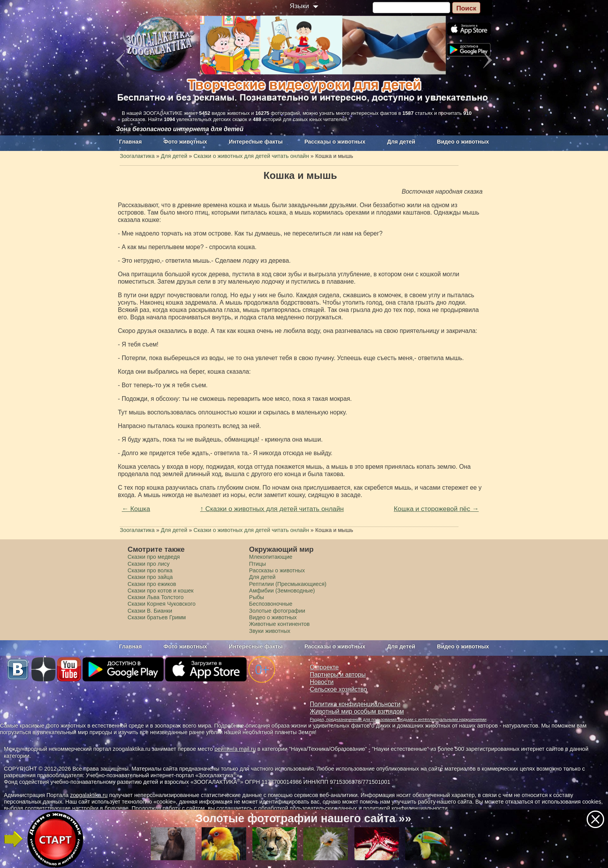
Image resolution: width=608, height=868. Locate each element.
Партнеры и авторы (338, 675)
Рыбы (256, 597)
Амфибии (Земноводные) (282, 591)
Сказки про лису (149, 564)
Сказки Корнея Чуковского (161, 604)
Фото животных (186, 142)
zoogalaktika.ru (89, 795)
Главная (130, 142)
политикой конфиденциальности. (406, 808)
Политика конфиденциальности (355, 704)
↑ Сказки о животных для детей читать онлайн (272, 509)
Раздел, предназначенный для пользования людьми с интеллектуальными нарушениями (398, 719)
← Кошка (136, 509)
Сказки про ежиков (152, 584)
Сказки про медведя (154, 557)
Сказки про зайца (150, 577)
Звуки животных (269, 631)
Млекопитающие (271, 557)
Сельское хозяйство (338, 689)
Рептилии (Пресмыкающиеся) (288, 584)
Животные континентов (279, 624)
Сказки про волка (150, 570)
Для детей (401, 142)
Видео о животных (463, 142)
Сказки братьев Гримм (157, 617)
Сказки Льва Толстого (156, 597)
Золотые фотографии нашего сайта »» (303, 818)
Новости (322, 682)
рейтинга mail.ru (235, 749)
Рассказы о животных (335, 142)
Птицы (257, 564)
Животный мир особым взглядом (357, 711)
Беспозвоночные (271, 604)
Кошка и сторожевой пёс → (436, 509)
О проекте (324, 667)
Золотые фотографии (277, 611)
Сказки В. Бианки (150, 611)
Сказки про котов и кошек (161, 591)
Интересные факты (256, 142)
